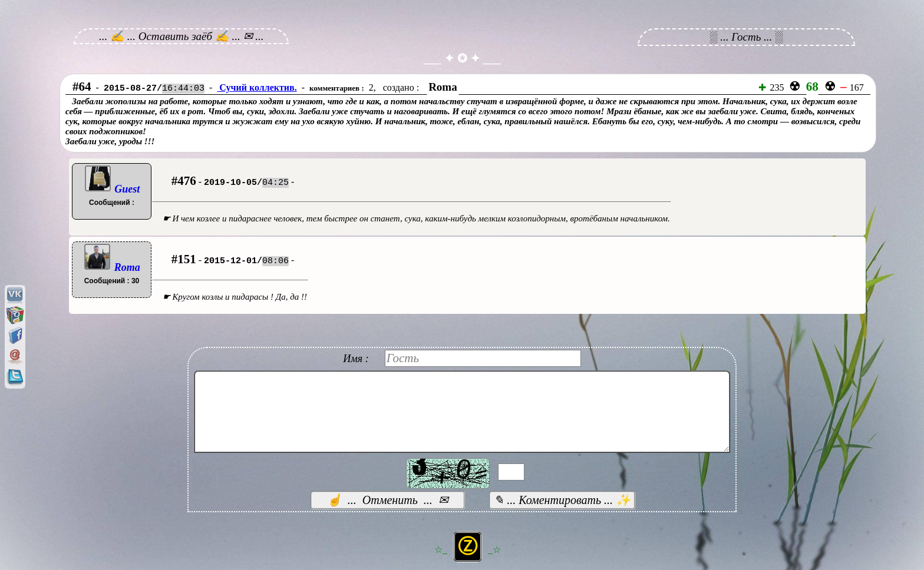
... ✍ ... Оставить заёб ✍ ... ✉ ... (181, 36)
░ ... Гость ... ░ (746, 37)
